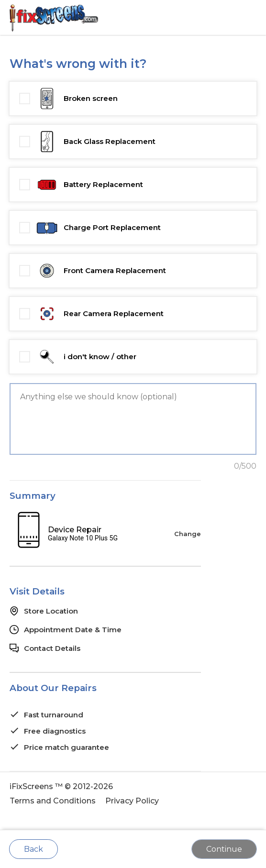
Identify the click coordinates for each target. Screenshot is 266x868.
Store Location (51, 611)
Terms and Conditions (53, 801)
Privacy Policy (132, 801)
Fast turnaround (54, 715)
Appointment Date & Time (73, 630)
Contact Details (52, 648)
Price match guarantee (66, 747)
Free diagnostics (55, 731)
